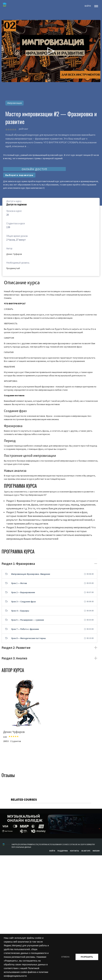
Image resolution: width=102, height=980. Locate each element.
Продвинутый (13, 268)
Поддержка (63, 851)
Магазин (96, 851)
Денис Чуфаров (14, 254)
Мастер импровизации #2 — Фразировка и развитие (51, 118)
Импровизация (14, 103)
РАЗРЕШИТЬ (87, 957)
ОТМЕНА (65, 957)
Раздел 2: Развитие (16, 648)
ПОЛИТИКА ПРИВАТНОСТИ (28, 844)
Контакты (74, 851)
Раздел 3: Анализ (14, 658)
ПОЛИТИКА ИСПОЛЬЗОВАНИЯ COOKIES (54, 844)
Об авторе (86, 851)
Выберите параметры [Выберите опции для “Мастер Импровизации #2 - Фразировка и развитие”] (19, 175)
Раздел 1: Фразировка (18, 564)
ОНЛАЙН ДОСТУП (34, 169)
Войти (52, 851)
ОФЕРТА (15, 844)
